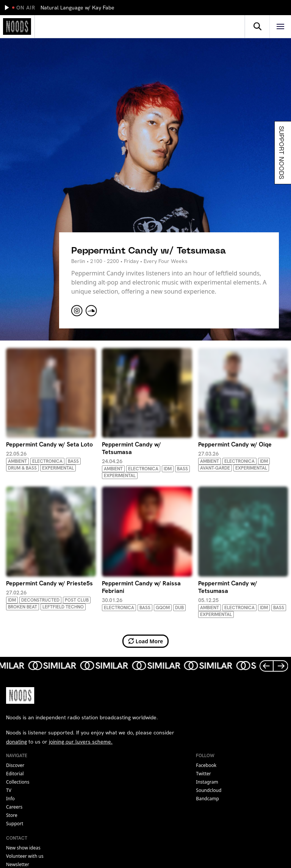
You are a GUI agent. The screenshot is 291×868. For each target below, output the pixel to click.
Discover (15, 765)
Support (15, 824)
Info (10, 799)
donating (16, 742)
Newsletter (18, 864)
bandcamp (207, 799)
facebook (206, 765)
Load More (146, 641)
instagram (207, 782)
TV (9, 790)
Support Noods (282, 153)
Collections (18, 782)
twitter (203, 774)
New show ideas (23, 848)
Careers (14, 807)
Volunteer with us (25, 856)
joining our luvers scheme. (81, 742)
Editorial (15, 774)
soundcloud (209, 790)
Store (12, 815)
